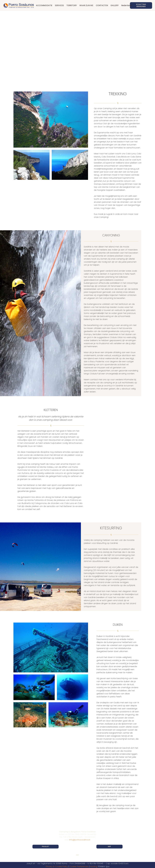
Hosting (94, 866)
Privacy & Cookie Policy (57, 866)
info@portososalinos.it (80, 840)
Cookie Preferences (79, 866)
